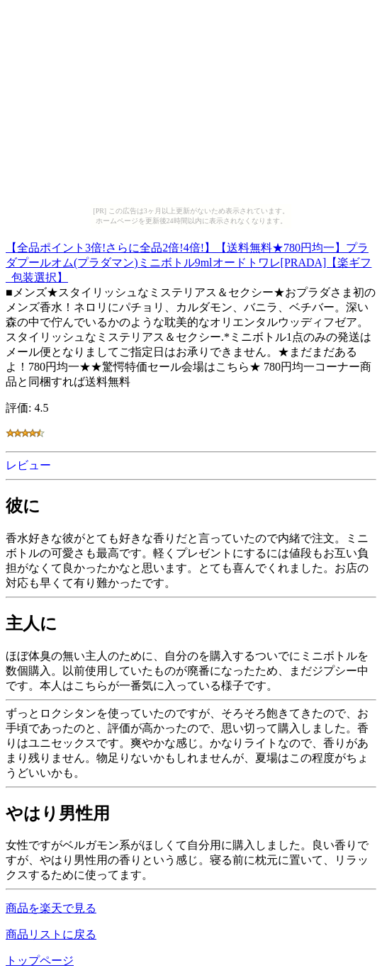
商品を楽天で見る (51, 908)
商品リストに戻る (51, 934)
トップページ (40, 961)
